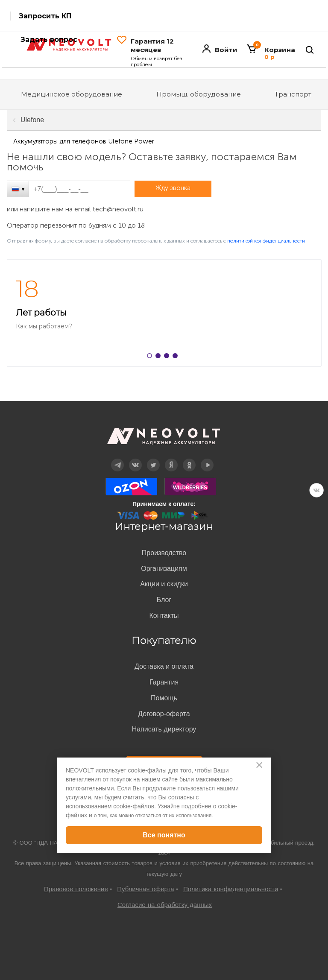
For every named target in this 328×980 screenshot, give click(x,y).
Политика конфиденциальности (231, 889)
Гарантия (164, 682)
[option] (164, 313)
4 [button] (177, 357)
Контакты (164, 616)
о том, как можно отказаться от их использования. (154, 816)
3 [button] (168, 357)
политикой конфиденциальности (266, 241)
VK (316, 490)
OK (189, 459)
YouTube (207, 459)
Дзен (171, 459)
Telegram (117, 459)
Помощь (164, 698)
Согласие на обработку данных (165, 905)
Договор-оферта (164, 714)
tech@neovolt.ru (118, 209)
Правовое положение (76, 889)
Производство (164, 553)
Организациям (164, 569)
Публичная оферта (145, 889)
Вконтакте (136, 459)
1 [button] (151, 357)
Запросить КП (45, 16)
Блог (164, 600)
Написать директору (164, 729)
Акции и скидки (164, 584)
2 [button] (160, 357)
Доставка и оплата (164, 666)
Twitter (154, 459)
